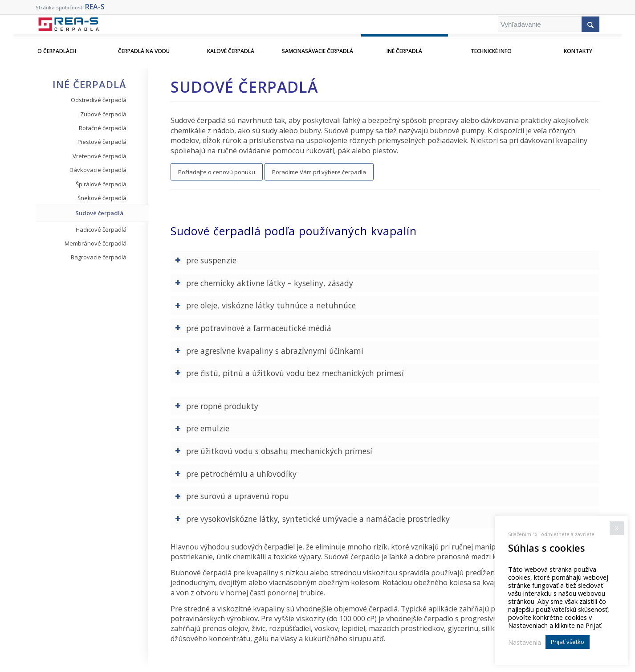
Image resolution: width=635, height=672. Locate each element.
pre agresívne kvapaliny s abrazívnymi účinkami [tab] (269, 351)
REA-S (95, 7)
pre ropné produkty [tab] (217, 406)
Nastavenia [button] (525, 642)
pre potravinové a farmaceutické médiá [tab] (253, 328)
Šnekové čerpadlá (102, 198)
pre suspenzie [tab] (206, 260)
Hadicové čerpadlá (101, 229)
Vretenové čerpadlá (100, 156)
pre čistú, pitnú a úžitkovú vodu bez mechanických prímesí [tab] (289, 373)
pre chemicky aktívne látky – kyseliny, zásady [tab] (264, 283)
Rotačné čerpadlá (103, 128)
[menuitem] (57, 45)
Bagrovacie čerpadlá (99, 257)
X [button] (617, 528)
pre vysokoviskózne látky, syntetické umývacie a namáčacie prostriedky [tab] (312, 519)
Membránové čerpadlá (96, 243)
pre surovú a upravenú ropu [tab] (232, 496)
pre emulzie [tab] (202, 428)
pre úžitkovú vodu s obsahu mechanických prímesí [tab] (274, 451)
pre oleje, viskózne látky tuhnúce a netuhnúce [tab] (265, 305)
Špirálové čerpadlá (101, 184)
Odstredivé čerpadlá (99, 100)
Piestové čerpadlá (102, 142)
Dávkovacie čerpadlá (98, 170)
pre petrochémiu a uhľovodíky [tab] (236, 474)
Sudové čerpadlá (99, 213)
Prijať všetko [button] (568, 642)
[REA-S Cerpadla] (68, 24)
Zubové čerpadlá (103, 114)
